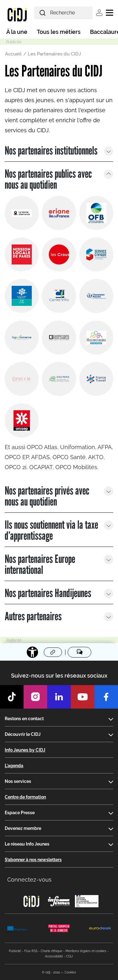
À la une (17, 32)
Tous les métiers (59, 32)
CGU (70, 956)
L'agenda (14, 766)
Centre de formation (25, 797)
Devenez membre (23, 828)
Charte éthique (51, 951)
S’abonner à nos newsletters (33, 860)
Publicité (15, 951)
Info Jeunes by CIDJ (25, 750)
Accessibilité (54, 956)
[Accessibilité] (32, 652)
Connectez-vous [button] (29, 880)
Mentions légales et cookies (86, 951)
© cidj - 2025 (51, 972)
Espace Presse (20, 813)
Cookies (70, 972)
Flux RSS (31, 951)
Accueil (13, 54)
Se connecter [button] (99, 13)
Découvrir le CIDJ (23, 734)
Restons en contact (24, 719)
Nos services (18, 781)
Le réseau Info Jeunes (27, 844)
